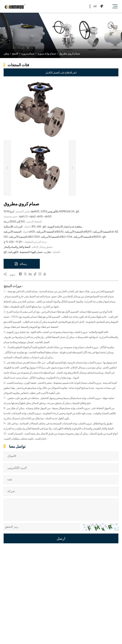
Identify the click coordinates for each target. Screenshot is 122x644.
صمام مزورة (28, 53)
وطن (6, 53)
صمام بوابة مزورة (47, 53)
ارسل (61, 538)
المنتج (15, 53)
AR (95, 6)
